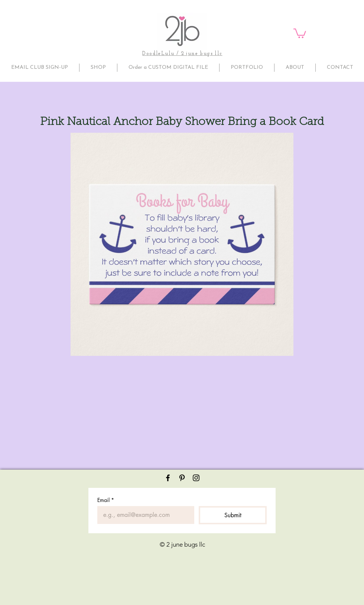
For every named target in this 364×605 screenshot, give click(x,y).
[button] (300, 33)
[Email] (144, 515)
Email (106, 500)
